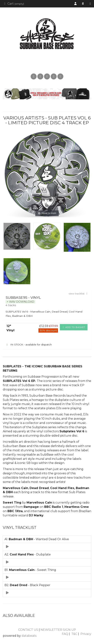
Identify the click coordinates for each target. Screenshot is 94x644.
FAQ (65, 634)
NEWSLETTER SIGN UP (58, 630)
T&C (74, 634)
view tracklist (78, 294)
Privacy (86, 634)
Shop (91, 4)
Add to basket (74, 327)
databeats (29, 636)
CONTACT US (28, 630)
